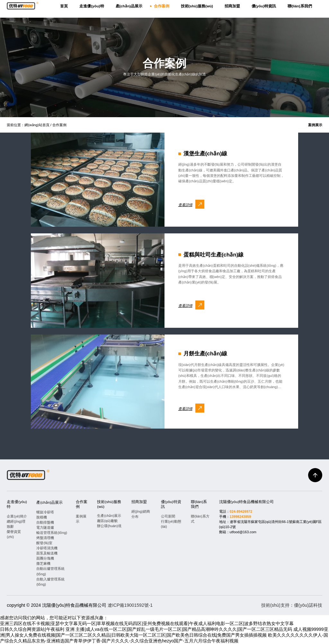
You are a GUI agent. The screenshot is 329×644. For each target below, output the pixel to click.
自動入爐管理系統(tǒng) (50, 582)
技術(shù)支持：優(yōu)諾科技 (292, 605)
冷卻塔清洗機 (47, 548)
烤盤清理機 (45, 538)
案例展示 (315, 125)
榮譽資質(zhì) (14, 534)
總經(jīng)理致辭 (16, 524)
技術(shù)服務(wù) (197, 6)
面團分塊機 (45, 558)
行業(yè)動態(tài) (171, 524)
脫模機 (42, 517)
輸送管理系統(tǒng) (52, 533)
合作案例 (162, 6)
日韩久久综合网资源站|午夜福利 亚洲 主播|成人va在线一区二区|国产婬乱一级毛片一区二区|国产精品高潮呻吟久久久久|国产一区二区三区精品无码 (146, 629)
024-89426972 (241, 511)
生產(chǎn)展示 (109, 516)
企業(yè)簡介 (17, 516)
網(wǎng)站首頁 (37, 125)
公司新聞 (168, 516)
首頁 (64, 6)
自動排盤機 (45, 522)
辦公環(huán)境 (109, 526)
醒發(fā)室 (44, 543)
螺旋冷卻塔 (45, 512)
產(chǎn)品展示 (129, 6)
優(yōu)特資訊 (264, 6)
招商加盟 (232, 6)
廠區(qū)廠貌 (107, 521)
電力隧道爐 (45, 527)
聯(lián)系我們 (300, 6)
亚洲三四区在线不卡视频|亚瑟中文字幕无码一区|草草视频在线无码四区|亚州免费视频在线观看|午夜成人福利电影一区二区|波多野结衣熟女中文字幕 (147, 623)
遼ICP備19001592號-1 (130, 605)
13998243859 (240, 517)
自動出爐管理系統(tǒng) (50, 571)
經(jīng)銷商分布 (141, 514)
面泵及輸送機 (47, 553)
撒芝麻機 (43, 563)
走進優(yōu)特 (92, 6)
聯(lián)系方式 (200, 519)
